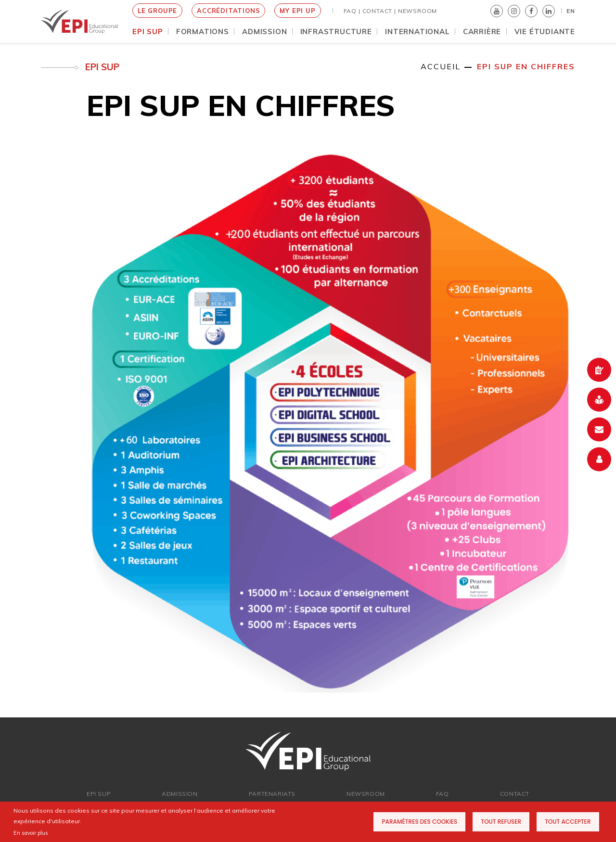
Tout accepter (568, 822)
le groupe (157, 11)
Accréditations (228, 11)
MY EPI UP (297, 11)
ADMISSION (180, 794)
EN (571, 11)
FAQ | (352, 11)
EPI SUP (99, 794)
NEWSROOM (417, 11)
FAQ (443, 794)
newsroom (366, 794)
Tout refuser (501, 822)
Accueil (441, 66)
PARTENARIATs (272, 794)
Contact (515, 794)
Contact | (379, 11)
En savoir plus (31, 833)
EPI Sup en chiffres (526, 66)
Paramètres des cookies (419, 822)
